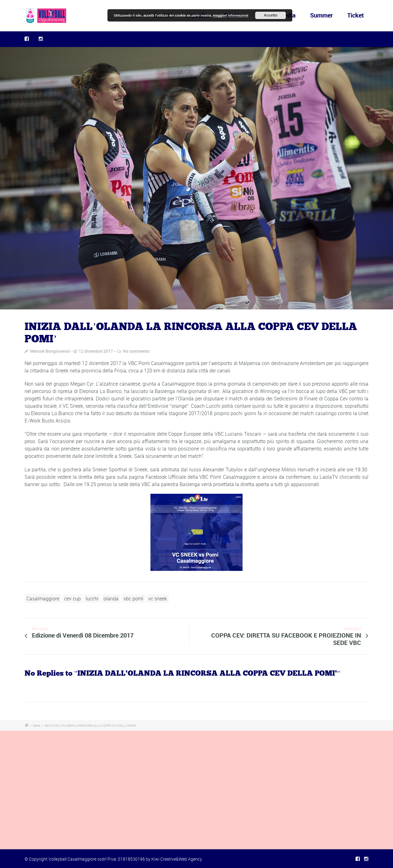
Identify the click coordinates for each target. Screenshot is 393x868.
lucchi (92, 599)
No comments (136, 351)
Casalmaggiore (43, 599)
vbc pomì (133, 599)
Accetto (270, 15)
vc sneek (158, 599)
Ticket (356, 15)
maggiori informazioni (230, 15)
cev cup (72, 599)
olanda (111, 599)
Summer (321, 15)
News (37, 725)
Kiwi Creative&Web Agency (177, 859)
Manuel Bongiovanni (50, 351)
